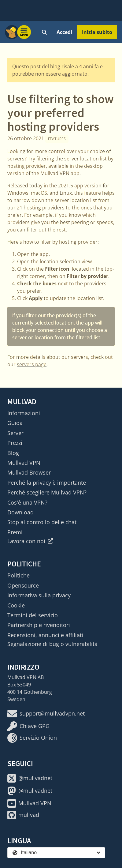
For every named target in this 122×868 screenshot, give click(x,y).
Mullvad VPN (24, 463)
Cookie (16, 605)
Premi (15, 532)
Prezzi (15, 443)
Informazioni (24, 413)
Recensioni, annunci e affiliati (45, 635)
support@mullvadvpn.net (46, 714)
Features (57, 139)
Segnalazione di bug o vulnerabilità (52, 644)
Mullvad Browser (29, 472)
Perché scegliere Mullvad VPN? (47, 492)
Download (20, 512)
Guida (15, 423)
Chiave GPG (28, 726)
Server (15, 433)
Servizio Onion (32, 738)
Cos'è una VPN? (27, 502)
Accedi (64, 32)
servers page (32, 364)
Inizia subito (97, 32)
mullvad (23, 815)
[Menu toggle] (24, 32)
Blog (13, 453)
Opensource (23, 585)
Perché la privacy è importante (47, 483)
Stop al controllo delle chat (42, 522)
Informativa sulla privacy (39, 595)
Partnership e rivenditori (39, 625)
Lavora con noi (30, 541)
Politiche (18, 575)
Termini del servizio (33, 615)
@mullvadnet (30, 778)
